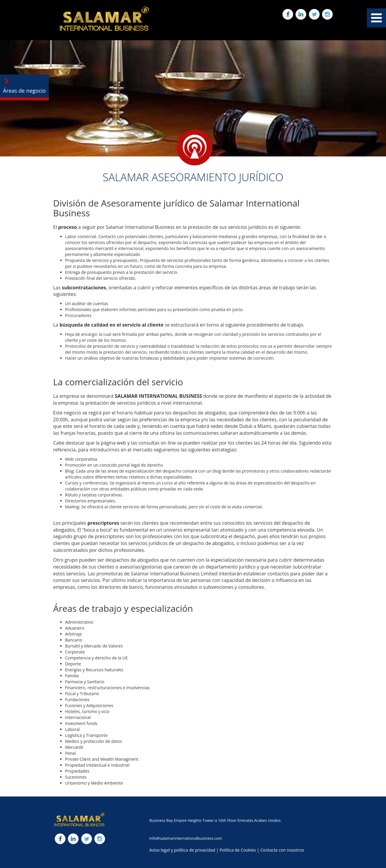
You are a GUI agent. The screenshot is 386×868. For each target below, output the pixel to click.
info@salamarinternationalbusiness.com (186, 838)
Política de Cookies (238, 850)
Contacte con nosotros (282, 850)
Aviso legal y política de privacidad (182, 850)
